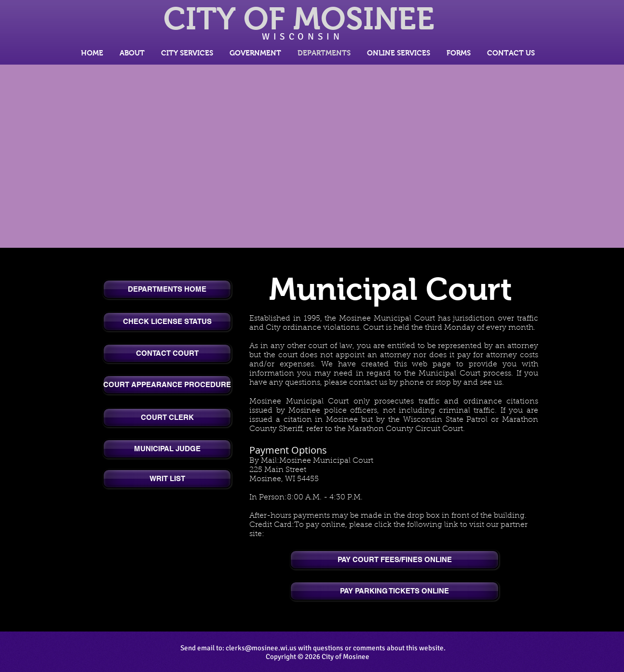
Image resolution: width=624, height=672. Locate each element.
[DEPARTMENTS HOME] (167, 289)
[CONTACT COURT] (167, 353)
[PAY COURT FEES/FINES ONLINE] (394, 560)
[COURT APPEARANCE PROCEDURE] (167, 385)
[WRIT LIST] (167, 479)
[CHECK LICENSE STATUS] (167, 322)
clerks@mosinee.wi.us (261, 648)
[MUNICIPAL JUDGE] (167, 449)
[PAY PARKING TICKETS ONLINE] (394, 591)
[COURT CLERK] (167, 417)
